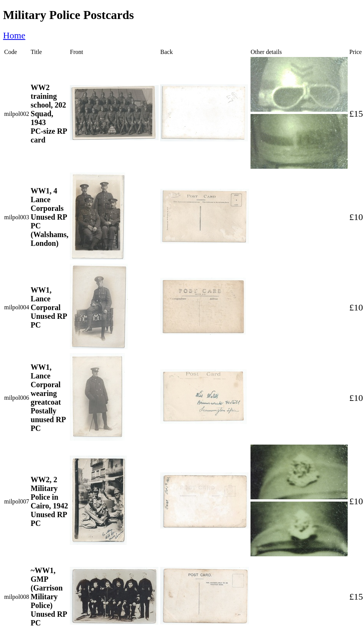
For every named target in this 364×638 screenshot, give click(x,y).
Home (14, 35)
